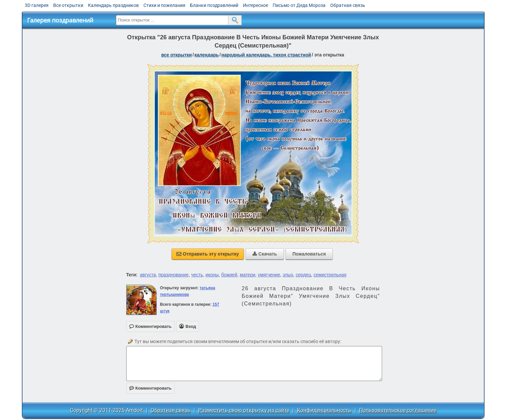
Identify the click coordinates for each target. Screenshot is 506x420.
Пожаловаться (309, 254)
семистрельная (330, 275)
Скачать (265, 254)
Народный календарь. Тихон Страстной (266, 55)
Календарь (207, 55)
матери (248, 275)
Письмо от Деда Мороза (299, 5)
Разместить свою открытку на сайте (244, 410)
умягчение (269, 275)
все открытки (177, 55)
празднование (173, 275)
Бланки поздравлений (214, 5)
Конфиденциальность (324, 410)
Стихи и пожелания (164, 5)
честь (197, 275)
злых (288, 275)
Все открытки (68, 5)
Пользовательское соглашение (398, 410)
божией (229, 275)
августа (148, 275)
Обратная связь (348, 5)
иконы (212, 275)
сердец (303, 275)
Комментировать (151, 388)
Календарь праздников (113, 5)
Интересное (255, 5)
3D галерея (37, 5)
